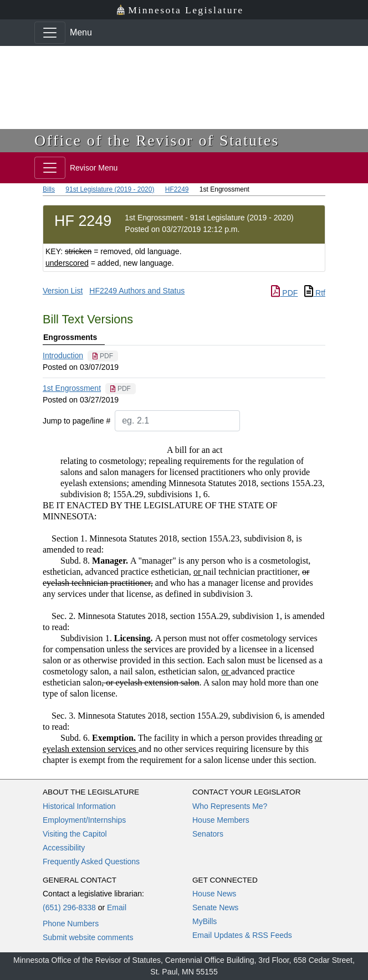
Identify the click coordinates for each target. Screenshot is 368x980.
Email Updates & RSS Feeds (242, 935)
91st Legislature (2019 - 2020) (110, 189)
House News (214, 894)
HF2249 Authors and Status (137, 291)
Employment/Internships (84, 820)
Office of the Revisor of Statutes (157, 140)
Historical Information (79, 806)
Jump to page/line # (76, 421)
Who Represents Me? (230, 806)
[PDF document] (103, 356)
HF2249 (177, 189)
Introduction (63, 355)
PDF (284, 293)
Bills (49, 189)
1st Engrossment (72, 388)
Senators (208, 834)
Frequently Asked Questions (91, 862)
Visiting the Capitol (75, 834)
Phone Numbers (71, 924)
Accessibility (64, 848)
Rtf (315, 293)
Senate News (215, 907)
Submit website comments (88, 937)
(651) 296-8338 (69, 907)
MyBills (205, 921)
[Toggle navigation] (50, 33)
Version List (63, 291)
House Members (221, 820)
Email (117, 907)
